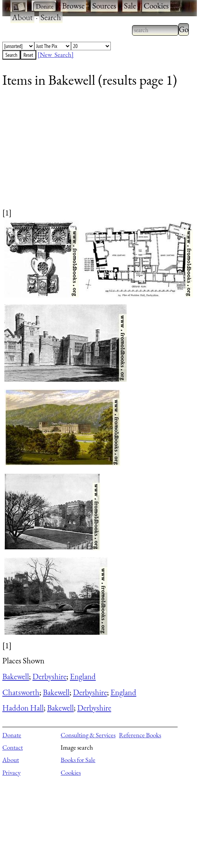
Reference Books (140, 735)
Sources (104, 6)
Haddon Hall (23, 708)
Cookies (156, 6)
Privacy (11, 772)
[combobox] (155, 30)
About (22, 17)
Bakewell (16, 676)
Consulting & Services (88, 735)
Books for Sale (78, 760)
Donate (12, 735)
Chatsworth (21, 692)
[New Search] (56, 55)
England (83, 676)
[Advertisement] (95, 153)
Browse (73, 6)
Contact (13, 747)
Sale (130, 6)
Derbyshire (49, 676)
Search (51, 17)
